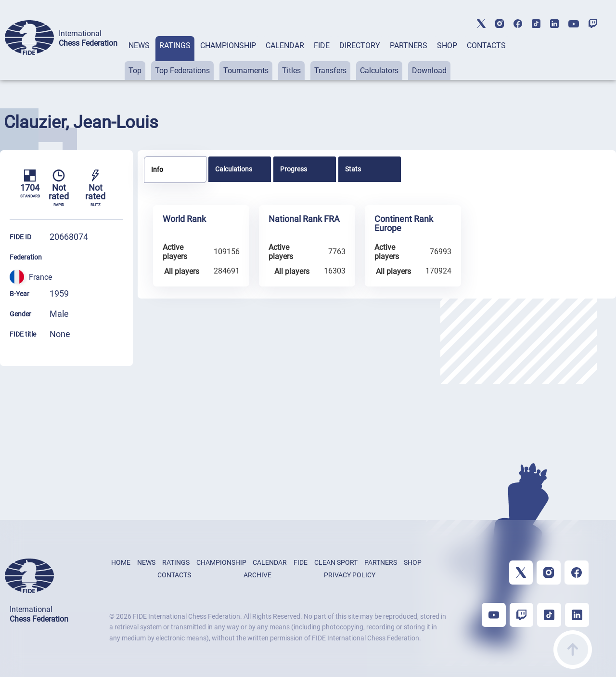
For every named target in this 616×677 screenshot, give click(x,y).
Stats (353, 169)
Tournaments (246, 71)
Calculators (379, 71)
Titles (291, 71)
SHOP (447, 46)
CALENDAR (285, 46)
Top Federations (182, 71)
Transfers (330, 71)
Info (157, 169)
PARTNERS (409, 46)
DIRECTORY (360, 46)
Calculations (234, 169)
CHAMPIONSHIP (228, 46)
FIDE (322, 46)
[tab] (139, 58)
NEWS (139, 46)
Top (135, 71)
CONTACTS (486, 46)
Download (429, 71)
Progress (294, 169)
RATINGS (175, 46)
